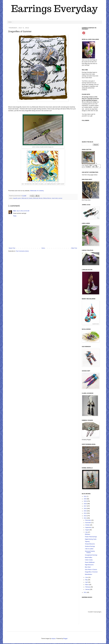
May (87, 580)
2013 (85, 516)
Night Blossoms (89, 565)
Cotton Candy (89, 561)
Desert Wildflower (90, 563)
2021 (85, 497)
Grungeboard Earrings (91, 556)
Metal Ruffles (89, 558)
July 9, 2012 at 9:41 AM (23, 211)
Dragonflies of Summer (91, 573)
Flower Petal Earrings (91, 537)
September (88, 528)
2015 (85, 511)
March (87, 585)
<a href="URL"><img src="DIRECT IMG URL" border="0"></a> (92, 166)
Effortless (88, 535)
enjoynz (54, 639)
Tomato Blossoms (90, 545)
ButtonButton (89, 575)
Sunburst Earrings (90, 547)
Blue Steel (88, 568)
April (87, 583)
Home (10, 22)
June (87, 578)
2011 (85, 593)
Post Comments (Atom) (22, 251)
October (88, 526)
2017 (85, 507)
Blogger (65, 639)
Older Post (74, 248)
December (88, 521)
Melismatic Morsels (38, 198)
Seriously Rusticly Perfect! (90, 553)
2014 (85, 514)
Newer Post (12, 248)
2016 (85, 509)
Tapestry (87, 542)
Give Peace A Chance (91, 570)
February (88, 588)
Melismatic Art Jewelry (37, 191)
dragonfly (15, 198)
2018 (85, 504)
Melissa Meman (47, 198)
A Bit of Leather (89, 549)
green (20, 198)
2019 (85, 502)
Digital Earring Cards (91, 540)
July (87, 533)
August (87, 530)
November (88, 523)
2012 (85, 519)
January (88, 590)
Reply (15, 216)
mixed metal (55, 198)
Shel (15, 211)
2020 (85, 499)
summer (60, 198)
